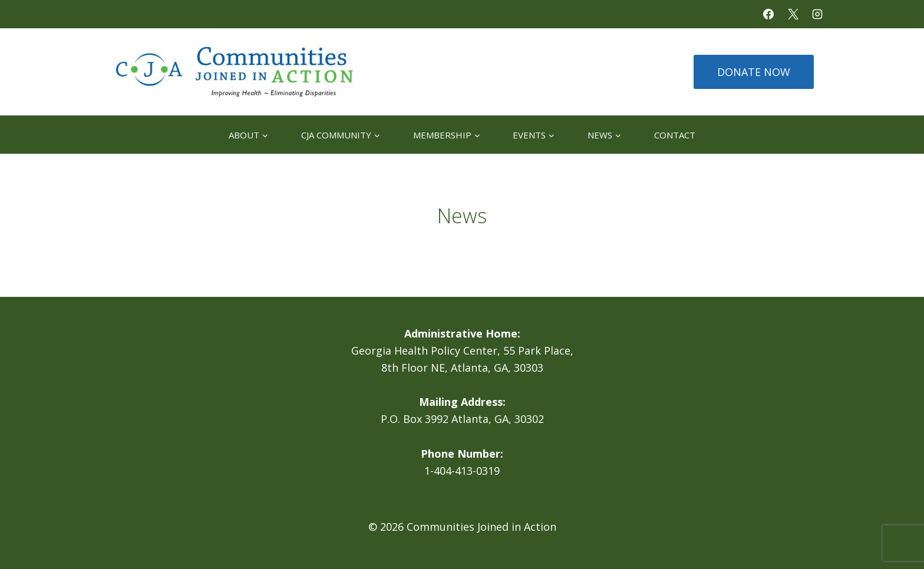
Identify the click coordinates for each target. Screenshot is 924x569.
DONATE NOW (754, 72)
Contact (675, 135)
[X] (793, 14)
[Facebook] (768, 14)
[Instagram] (817, 14)
